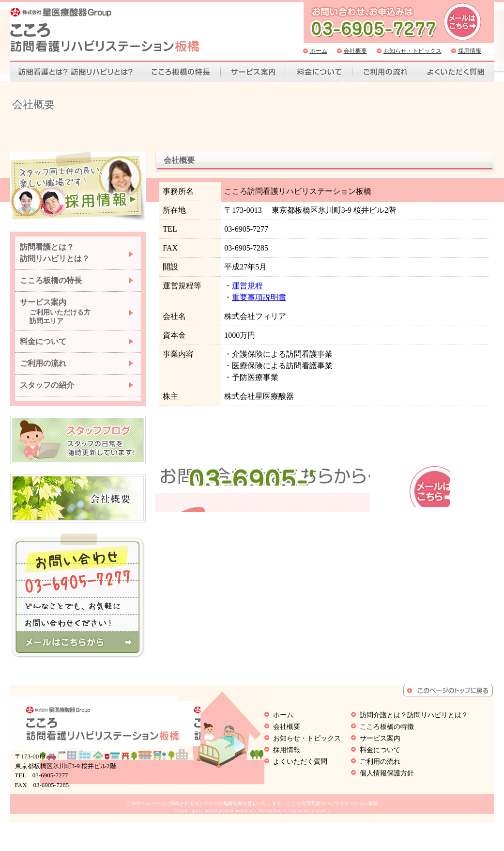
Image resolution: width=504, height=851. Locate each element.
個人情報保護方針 (387, 801)
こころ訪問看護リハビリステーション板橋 (105, 30)
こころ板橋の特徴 (182, 72)
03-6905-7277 (314, 525)
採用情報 (470, 51)
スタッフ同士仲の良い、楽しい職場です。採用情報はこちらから (78, 194)
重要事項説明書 (255, 304)
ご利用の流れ (385, 72)
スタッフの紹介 (47, 392)
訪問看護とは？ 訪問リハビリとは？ (55, 260)
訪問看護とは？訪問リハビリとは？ (76, 72)
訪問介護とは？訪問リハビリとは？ (414, 743)
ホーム (319, 51)
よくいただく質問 (456, 72)
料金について (319, 72)
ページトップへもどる (448, 719)
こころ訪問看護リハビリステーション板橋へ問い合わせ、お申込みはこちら (462, 22)
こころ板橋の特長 (51, 287)
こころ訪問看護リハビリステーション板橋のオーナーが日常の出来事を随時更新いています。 (78, 447)
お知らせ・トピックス (412, 51)
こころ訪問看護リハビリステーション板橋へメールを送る (78, 649)
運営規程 (244, 292)
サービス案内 (253, 72)
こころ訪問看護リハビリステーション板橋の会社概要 (78, 505)
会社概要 (355, 51)
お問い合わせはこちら (463, 530)
